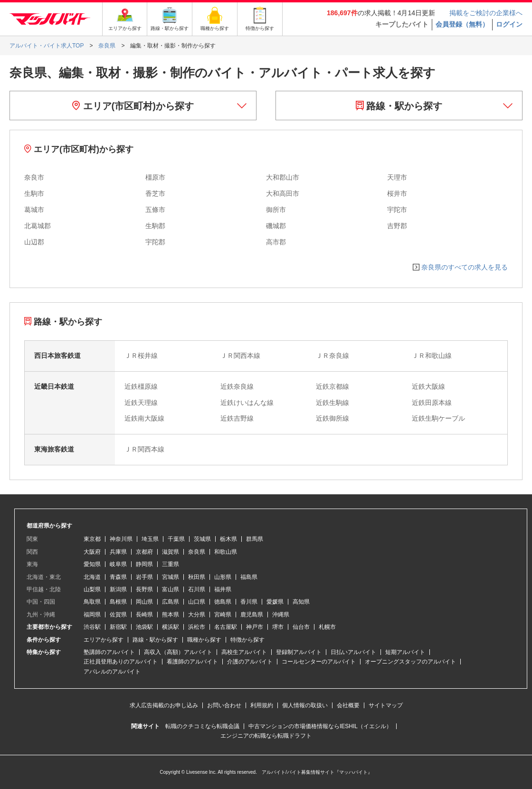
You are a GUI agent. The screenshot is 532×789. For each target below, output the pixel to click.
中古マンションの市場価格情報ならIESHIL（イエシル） (320, 726)
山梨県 (92, 589)
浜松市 (197, 627)
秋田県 (197, 577)
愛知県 (92, 564)
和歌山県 (226, 552)
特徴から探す (247, 640)
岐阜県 (118, 564)
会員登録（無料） (462, 24)
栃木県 (228, 539)
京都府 (144, 552)
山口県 (197, 602)
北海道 (92, 577)
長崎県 (144, 615)
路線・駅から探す (399, 106)
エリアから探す (104, 640)
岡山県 (144, 602)
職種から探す (204, 640)
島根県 (118, 602)
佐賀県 (118, 615)
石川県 (197, 589)
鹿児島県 (252, 615)
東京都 (92, 539)
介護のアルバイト (250, 662)
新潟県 (118, 589)
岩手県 (144, 577)
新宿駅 (118, 627)
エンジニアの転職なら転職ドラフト (266, 736)
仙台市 (301, 627)
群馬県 (255, 539)
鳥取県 (92, 602)
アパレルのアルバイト (112, 672)
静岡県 (144, 564)
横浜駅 (171, 627)
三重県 (171, 564)
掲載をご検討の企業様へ (486, 13)
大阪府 (92, 552)
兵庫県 (118, 552)
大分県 (197, 615)
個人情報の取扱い (305, 705)
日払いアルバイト (353, 652)
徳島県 (223, 602)
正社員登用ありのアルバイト (121, 662)
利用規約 (262, 705)
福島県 (249, 577)
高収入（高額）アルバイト (178, 652)
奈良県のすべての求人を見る (465, 267)
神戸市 (255, 627)
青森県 (118, 577)
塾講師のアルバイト (109, 652)
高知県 (301, 602)
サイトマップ (386, 705)
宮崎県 (223, 615)
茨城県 (202, 539)
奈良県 (197, 552)
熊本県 (171, 615)
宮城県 (171, 577)
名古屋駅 (226, 627)
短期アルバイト (405, 652)
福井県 (223, 589)
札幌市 (327, 627)
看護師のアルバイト (192, 662)
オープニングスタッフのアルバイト (410, 662)
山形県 (223, 577)
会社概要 (348, 705)
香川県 (249, 602)
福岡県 (92, 615)
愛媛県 (275, 602)
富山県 (171, 589)
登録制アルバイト (299, 652)
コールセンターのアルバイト (319, 662)
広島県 (171, 602)
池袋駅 (144, 627)
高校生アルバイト (244, 652)
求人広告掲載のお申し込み (164, 705)
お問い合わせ (224, 705)
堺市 (278, 627)
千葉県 (176, 539)
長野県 (144, 589)
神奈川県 (121, 539)
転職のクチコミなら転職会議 (202, 726)
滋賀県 (171, 552)
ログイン (509, 24)
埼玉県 (150, 539)
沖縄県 (281, 615)
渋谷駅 (92, 627)
